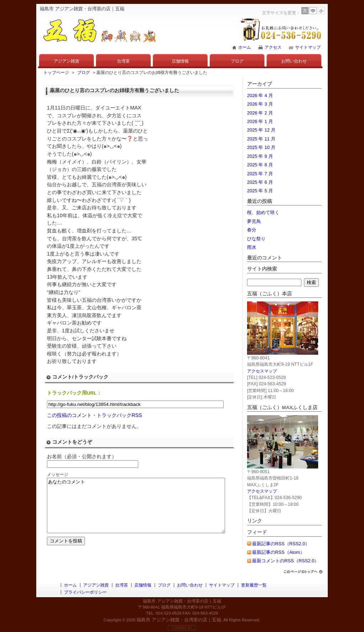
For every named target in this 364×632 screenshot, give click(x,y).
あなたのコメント (147, 511)
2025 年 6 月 (260, 182)
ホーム (245, 47)
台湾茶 (123, 61)
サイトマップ (308, 47)
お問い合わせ (294, 61)
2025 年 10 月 (261, 147)
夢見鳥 (254, 221)
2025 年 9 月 (260, 156)
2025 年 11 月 (261, 139)
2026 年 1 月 (260, 121)
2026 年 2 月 (260, 113)
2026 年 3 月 (260, 104)
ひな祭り (256, 239)
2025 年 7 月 (260, 174)
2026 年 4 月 (260, 95)
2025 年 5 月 (260, 191)
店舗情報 (180, 61)
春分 (252, 230)
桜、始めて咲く (263, 212)
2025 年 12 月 (261, 130)
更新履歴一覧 (254, 585)
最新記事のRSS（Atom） (278, 552)
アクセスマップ (262, 371)
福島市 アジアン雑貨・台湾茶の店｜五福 (179, 620)
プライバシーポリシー (85, 592)
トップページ (56, 73)
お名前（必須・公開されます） (82, 456)
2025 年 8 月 (260, 165)
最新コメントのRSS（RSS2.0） (285, 561)
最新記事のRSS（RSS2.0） (281, 544)
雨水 (252, 247)
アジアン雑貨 (66, 61)
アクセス (273, 47)
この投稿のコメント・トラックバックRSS (95, 415)
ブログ (237, 61)
